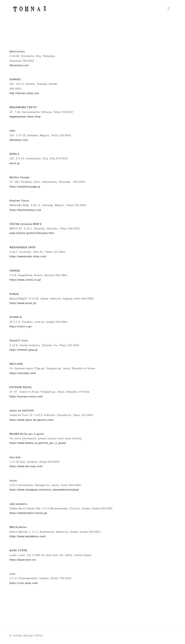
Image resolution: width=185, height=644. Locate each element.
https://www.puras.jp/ (23, 303)
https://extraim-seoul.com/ (26, 397)
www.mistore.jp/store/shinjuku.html (32, 233)
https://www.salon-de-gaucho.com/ (32, 420)
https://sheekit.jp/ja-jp (24, 350)
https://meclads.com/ (23, 373)
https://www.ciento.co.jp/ (25, 280)
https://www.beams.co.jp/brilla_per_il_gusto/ (38, 443)
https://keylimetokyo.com (25, 210)
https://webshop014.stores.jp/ (28, 513)
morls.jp (15, 163)
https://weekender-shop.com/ (28, 256)
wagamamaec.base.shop (25, 117)
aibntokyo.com (19, 140)
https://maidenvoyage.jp (25, 187)
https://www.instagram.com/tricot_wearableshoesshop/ (44, 490)
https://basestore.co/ (23, 560)
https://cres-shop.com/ (24, 583)
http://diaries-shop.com (24, 93)
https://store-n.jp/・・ (23, 327)
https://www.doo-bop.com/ (26, 466)
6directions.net (19, 65)
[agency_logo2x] (29, 6)
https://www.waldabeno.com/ (28, 536)
